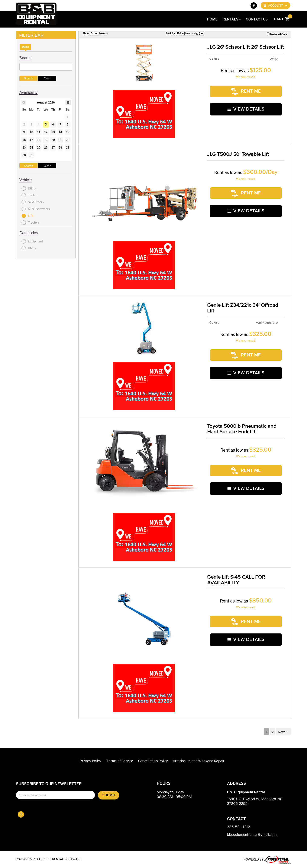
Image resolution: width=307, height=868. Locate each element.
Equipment (32, 241)
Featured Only (277, 34)
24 (31, 147)
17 (31, 140)
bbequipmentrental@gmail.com (252, 835)
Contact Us (257, 19)
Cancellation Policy (153, 761)
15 (68, 132)
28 (60, 147)
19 (46, 140)
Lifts (28, 216)
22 (68, 140)
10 (31, 132)
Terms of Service (120, 761)
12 (46, 132)
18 (39, 140)
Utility (29, 188)
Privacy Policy (90, 761)
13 (53, 132)
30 (24, 155)
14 (60, 132)
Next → (283, 732)
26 (46, 147)
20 (53, 140)
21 (60, 140)
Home (212, 19)
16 (24, 140)
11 (39, 132)
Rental (25, 47)
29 (68, 147)
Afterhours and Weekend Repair (199, 761)
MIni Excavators (36, 209)
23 (24, 147)
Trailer (29, 195)
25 (39, 147)
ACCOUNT (275, 5)
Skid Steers (33, 202)
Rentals (232, 19)
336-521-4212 (239, 827)
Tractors (30, 223)
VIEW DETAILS (246, 103)
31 (31, 155)
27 (53, 147)
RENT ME (246, 89)
